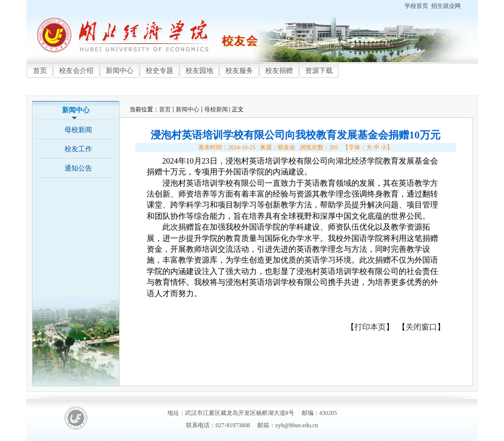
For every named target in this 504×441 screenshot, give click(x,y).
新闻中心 (188, 109)
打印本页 (370, 327)
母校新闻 (216, 109)
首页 (165, 109)
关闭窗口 (421, 327)
